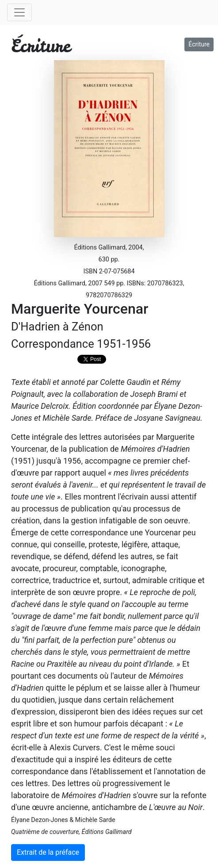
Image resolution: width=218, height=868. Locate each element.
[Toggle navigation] (19, 12)
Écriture (199, 44)
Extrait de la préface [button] (48, 852)
